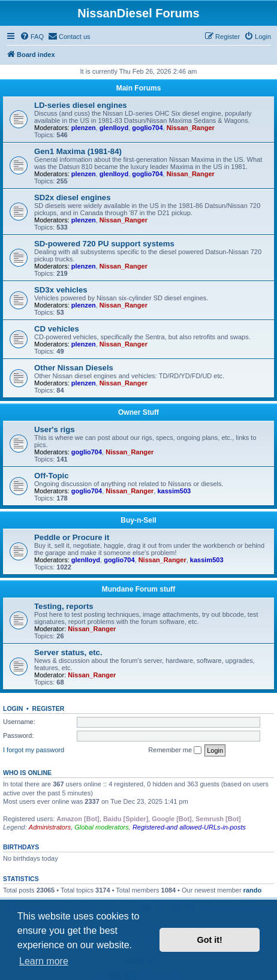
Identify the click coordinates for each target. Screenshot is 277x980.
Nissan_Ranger (191, 128)
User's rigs (55, 429)
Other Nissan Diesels (74, 368)
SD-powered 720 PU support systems (104, 244)
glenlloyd (114, 128)
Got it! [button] (210, 940)
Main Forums (139, 88)
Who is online (27, 773)
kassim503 (174, 491)
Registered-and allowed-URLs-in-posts (189, 827)
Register (49, 708)
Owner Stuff (138, 412)
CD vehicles (57, 329)
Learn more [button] (44, 961)
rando (253, 890)
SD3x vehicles (61, 290)
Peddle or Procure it (72, 537)
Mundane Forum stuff (139, 589)
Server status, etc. (68, 652)
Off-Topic (52, 476)
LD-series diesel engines (81, 105)
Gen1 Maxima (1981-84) (78, 151)
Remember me (175, 750)
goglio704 (147, 128)
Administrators (50, 827)
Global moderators (102, 827)
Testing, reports (64, 606)
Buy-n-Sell (138, 520)
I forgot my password (34, 750)
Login (13, 708)
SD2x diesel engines (73, 197)
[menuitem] (32, 37)
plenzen (84, 128)
